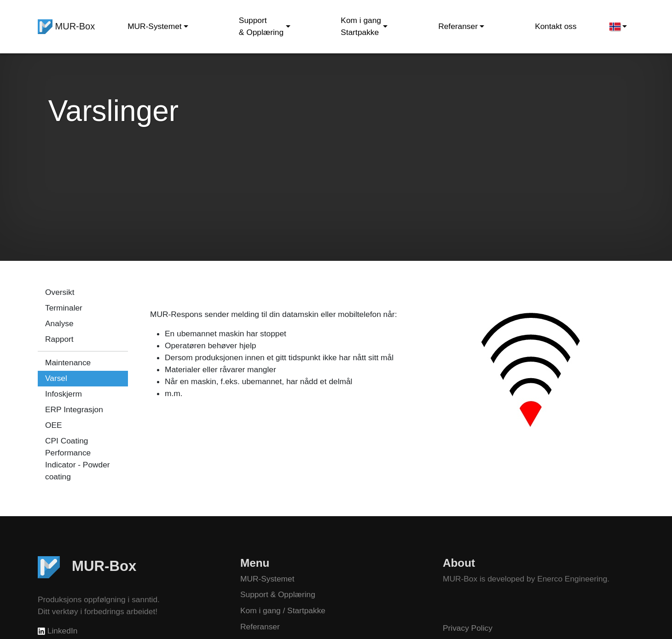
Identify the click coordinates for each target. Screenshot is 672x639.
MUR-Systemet (267, 579)
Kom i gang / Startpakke (283, 610)
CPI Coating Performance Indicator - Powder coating (78, 459)
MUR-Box (66, 27)
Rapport (59, 339)
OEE (54, 425)
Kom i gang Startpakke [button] (361, 26)
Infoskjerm (64, 394)
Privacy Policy (468, 628)
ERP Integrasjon (74, 409)
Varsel (56, 378)
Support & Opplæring (278, 594)
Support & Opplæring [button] (261, 26)
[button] (618, 27)
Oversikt (60, 292)
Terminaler (64, 308)
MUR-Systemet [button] (154, 26)
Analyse (59, 323)
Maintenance (68, 363)
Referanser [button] (458, 26)
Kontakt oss (556, 26)
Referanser (260, 627)
